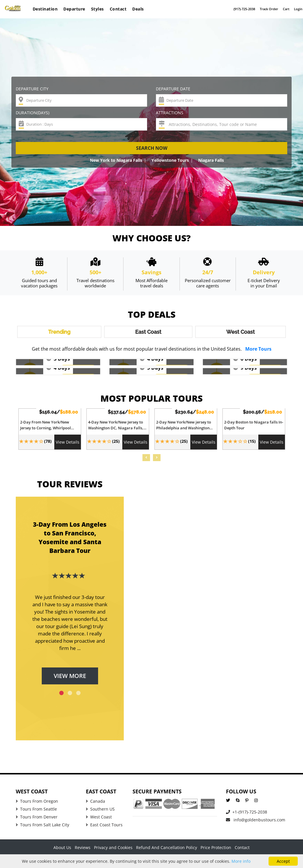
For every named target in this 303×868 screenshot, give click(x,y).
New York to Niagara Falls (116, 160)
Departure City (32, 89)
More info (241, 861)
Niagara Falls (211, 160)
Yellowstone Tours (170, 160)
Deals (138, 9)
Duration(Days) (33, 113)
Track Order (269, 9)
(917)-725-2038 (244, 9)
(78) (48, 443)
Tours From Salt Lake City (42, 827)
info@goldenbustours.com (256, 822)
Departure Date (173, 89)
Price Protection (216, 849)
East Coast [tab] (148, 333)
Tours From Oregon (37, 803)
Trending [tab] (59, 333)
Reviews (83, 849)
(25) (116, 443)
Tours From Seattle (36, 811)
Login (298, 9)
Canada (95, 803)
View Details (68, 444)
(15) (252, 443)
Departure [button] (74, 9)
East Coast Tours (104, 827)
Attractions (170, 113)
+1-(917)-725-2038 (247, 814)
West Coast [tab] (241, 333)
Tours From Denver (37, 819)
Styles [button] (97, 9)
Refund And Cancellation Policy (167, 849)
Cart (286, 9)
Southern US (100, 811)
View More (70, 678)
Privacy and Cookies (113, 849)
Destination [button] (45, 9)
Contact (118, 9)
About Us (62, 849)
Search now (152, 148)
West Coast (99, 819)
